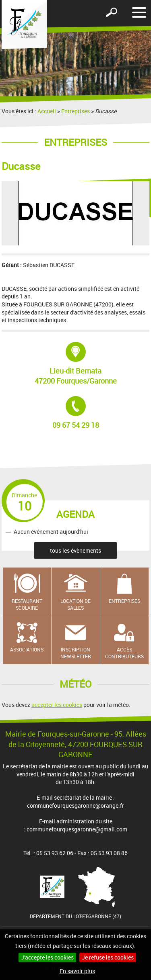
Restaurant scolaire (27, 604)
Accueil (47, 111)
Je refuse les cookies (108, 957)
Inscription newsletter (76, 653)
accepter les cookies (57, 705)
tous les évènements (75, 550)
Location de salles (75, 604)
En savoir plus (77, 971)
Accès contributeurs (124, 653)
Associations (27, 649)
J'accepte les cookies (47, 957)
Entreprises (75, 111)
